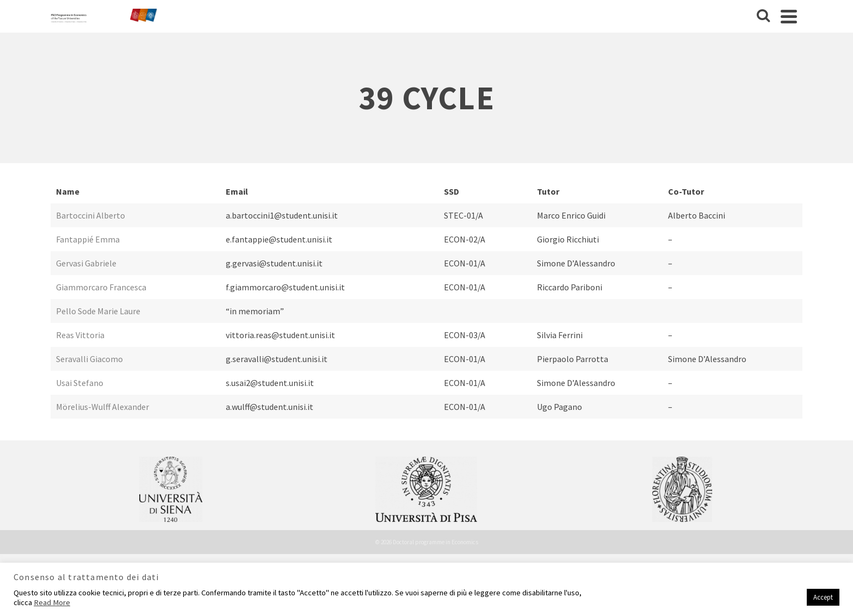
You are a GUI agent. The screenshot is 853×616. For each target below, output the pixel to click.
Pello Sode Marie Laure (98, 311)
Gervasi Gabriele (86, 263)
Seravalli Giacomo (89, 359)
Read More (52, 602)
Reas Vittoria (80, 335)
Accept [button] (823, 597)
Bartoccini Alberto (91, 215)
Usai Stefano (80, 383)
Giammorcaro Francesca (101, 287)
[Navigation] (789, 16)
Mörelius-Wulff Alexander (103, 407)
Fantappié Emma (88, 239)
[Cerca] (763, 16)
